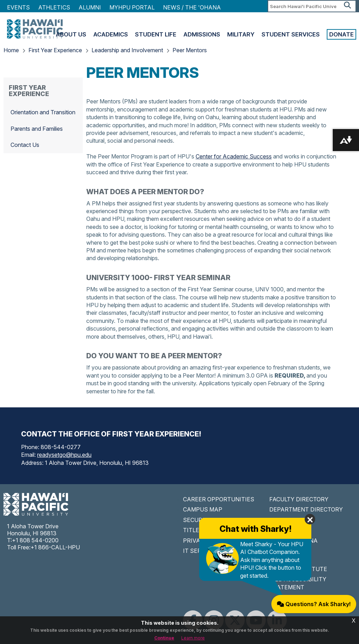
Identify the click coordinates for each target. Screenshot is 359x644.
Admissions (202, 34)
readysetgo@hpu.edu (64, 455)
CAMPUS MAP (203, 509)
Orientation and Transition (43, 112)
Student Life (156, 34)
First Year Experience (55, 50)
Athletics (54, 7)
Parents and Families (37, 129)
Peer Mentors (190, 50)
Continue (164, 638)
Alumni (90, 7)
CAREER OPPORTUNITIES (219, 499)
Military (241, 34)
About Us (71, 34)
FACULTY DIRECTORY (299, 499)
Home (11, 50)
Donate (341, 34)
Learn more (193, 638)
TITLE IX (195, 530)
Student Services (291, 34)
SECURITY (197, 520)
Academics (111, 34)
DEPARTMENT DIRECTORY (306, 509)
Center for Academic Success (234, 156)
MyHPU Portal (132, 7)
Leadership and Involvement (127, 50)
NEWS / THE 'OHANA (192, 7)
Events (18, 7)
